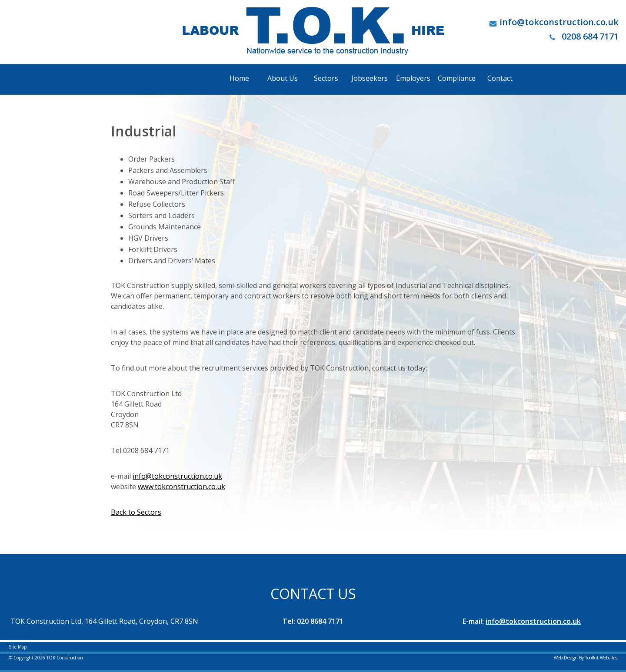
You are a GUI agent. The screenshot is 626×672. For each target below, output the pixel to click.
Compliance (457, 78)
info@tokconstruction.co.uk (559, 22)
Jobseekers (370, 78)
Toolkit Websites (601, 658)
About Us (283, 78)
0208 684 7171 (584, 36)
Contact (500, 78)
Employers (413, 78)
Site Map (18, 647)
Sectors (326, 78)
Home (239, 78)
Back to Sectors (136, 512)
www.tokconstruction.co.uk (181, 487)
